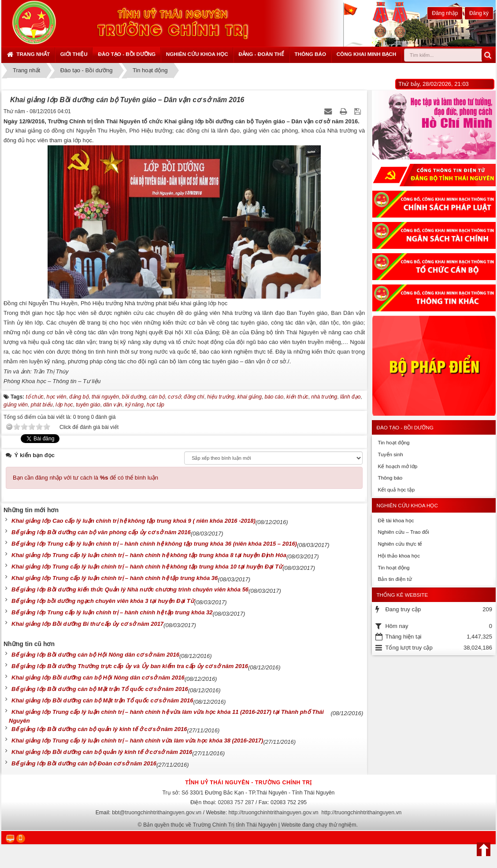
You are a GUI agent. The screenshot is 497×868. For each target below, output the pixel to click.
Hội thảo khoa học (399, 556)
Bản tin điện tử (395, 579)
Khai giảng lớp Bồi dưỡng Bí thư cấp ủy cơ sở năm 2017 (87, 624)
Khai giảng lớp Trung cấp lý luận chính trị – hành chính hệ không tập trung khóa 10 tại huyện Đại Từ (147, 567)
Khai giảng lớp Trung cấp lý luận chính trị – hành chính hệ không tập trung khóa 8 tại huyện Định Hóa (149, 555)
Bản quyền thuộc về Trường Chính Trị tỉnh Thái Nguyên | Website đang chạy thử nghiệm (250, 825)
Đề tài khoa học (396, 520)
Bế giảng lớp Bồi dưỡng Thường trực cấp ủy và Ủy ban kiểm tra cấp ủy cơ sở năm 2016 (130, 666)
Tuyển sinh (390, 454)
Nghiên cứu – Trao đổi (403, 532)
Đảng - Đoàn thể (261, 54)
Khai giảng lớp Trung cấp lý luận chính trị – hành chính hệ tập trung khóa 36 (115, 578)
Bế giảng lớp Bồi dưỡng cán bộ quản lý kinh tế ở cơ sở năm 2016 (99, 729)
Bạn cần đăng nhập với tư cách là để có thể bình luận (85, 478)
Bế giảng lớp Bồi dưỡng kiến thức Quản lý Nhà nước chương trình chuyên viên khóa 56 (130, 589)
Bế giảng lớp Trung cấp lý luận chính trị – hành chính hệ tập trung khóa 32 (112, 612)
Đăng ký (479, 13)
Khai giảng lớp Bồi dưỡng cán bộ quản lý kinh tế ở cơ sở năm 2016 (102, 752)
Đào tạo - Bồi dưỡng (127, 54)
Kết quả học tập (396, 489)
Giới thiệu (74, 54)
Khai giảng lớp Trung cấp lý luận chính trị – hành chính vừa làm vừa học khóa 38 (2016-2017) (137, 741)
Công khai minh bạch (367, 54)
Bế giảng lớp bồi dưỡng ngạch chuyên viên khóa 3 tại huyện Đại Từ (103, 601)
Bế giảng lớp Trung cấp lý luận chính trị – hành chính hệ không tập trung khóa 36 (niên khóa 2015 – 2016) (154, 544)
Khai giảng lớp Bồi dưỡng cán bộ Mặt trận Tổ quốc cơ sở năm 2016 (102, 700)
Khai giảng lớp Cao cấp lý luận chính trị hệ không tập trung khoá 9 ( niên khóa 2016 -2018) (134, 521)
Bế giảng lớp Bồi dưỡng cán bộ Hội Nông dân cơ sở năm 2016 (95, 655)
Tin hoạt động (393, 442)
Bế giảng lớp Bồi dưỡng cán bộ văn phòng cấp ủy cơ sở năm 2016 (101, 532)
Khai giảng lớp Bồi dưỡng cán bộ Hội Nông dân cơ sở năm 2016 (98, 678)
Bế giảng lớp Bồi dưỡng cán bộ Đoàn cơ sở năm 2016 (84, 763)
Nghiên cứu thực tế (400, 544)
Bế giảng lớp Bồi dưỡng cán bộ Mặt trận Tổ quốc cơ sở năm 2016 (100, 689)
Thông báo (310, 54)
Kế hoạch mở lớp (397, 466)
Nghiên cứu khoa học (197, 54)
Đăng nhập (445, 13)
